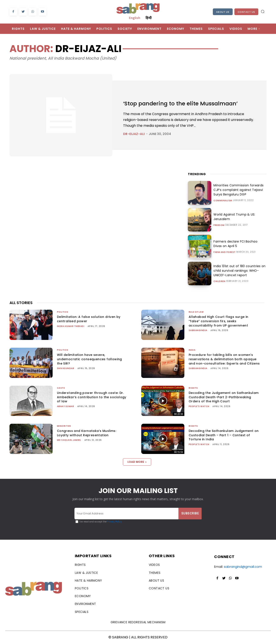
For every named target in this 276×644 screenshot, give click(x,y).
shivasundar (66, 368)
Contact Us (246, 12)
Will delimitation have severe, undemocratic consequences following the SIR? (89, 359)
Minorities (64, 426)
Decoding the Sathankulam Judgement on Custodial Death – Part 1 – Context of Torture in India (224, 435)
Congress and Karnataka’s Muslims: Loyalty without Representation (87, 433)
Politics (63, 312)
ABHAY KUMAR (66, 406)
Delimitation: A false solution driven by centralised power (89, 319)
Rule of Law (196, 312)
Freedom (219, 225)
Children (219, 281)
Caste (61, 388)
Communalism (223, 201)
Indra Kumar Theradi (71, 326)
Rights (193, 388)
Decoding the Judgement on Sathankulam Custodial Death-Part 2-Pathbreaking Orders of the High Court (224, 397)
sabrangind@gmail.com (243, 567)
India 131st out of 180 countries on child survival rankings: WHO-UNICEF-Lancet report (238, 271)
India (192, 350)
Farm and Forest (225, 252)
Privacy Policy (114, 522)
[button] (263, 11)
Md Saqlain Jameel (69, 440)
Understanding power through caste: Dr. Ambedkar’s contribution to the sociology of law (92, 397)
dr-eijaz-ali (134, 134)
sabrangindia (198, 330)
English (135, 18)
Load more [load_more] (137, 462)
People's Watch (199, 406)
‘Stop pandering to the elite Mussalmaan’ (189, 103)
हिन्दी (149, 18)
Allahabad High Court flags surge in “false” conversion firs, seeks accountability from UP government (219, 321)
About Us (223, 12)
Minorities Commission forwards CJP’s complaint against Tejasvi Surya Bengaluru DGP (238, 190)
